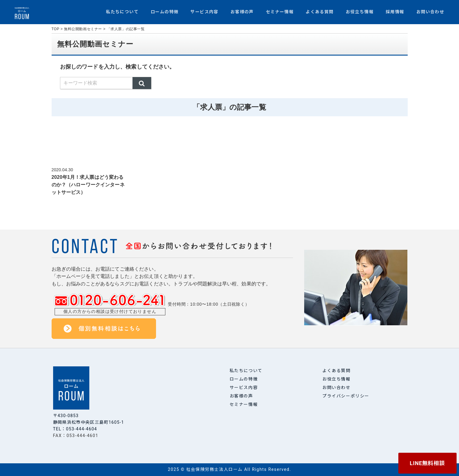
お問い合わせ (430, 12)
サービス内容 (204, 12)
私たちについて (122, 12)
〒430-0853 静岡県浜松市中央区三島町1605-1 (89, 419)
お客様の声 (242, 12)
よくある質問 (320, 12)
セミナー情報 (280, 12)
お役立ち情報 (360, 12)
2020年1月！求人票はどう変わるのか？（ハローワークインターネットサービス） (88, 185)
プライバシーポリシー (346, 396)
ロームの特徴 (164, 12)
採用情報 (395, 12)
